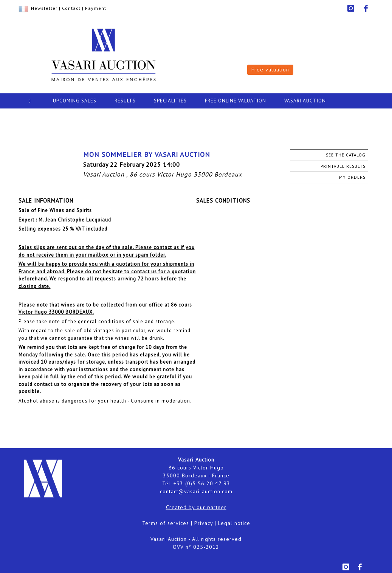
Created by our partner (196, 507)
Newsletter (44, 8)
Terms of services (166, 523)
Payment (96, 8)
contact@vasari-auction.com (196, 491)
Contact (71, 8)
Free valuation (270, 70)
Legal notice (234, 523)
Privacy (204, 523)
